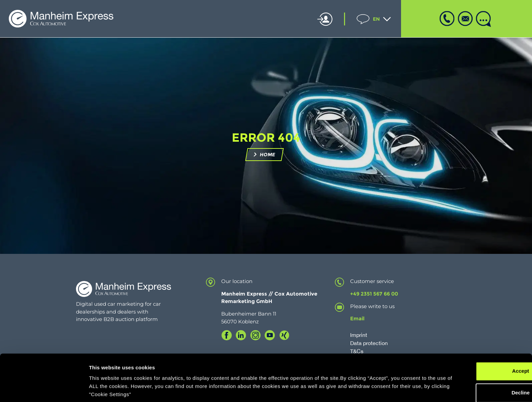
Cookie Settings (108, 389)
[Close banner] (521, 340)
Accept (458, 347)
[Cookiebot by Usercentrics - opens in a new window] (44, 389)
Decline (458, 368)
